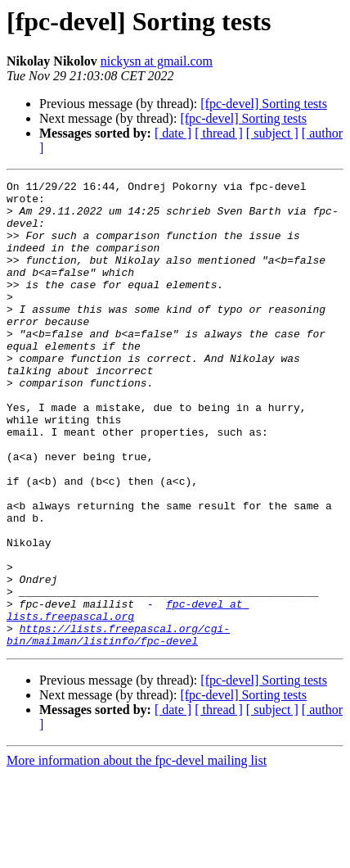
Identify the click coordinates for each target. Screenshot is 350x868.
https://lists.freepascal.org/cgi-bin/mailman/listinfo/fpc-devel (118, 726)
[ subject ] (272, 133)
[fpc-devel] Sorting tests (264, 104)
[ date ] (173, 133)
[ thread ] (219, 133)
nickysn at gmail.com (157, 61)
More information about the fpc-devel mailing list (137, 854)
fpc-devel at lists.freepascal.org (128, 697)
